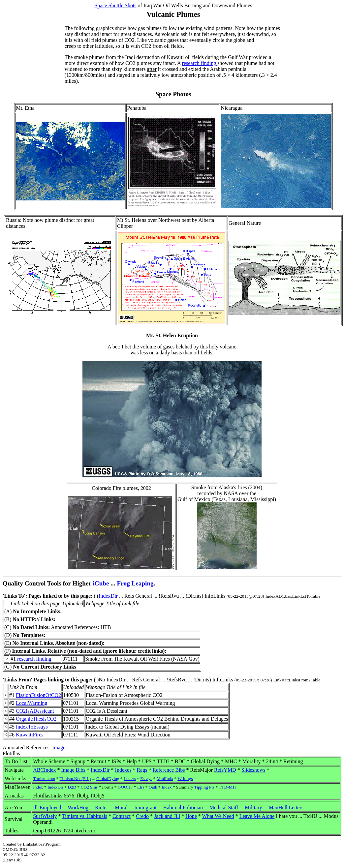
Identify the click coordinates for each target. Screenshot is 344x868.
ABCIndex (44, 770)
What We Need (218, 816)
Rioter (102, 808)
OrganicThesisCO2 (36, 719)
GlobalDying (108, 778)
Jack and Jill (167, 816)
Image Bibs (73, 770)
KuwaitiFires (30, 735)
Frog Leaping (135, 583)
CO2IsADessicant (35, 711)
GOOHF (125, 787)
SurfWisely (45, 816)
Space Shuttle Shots (115, 5)
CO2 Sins (89, 787)
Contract (122, 816)
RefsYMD (225, 770)
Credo (142, 816)
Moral (121, 808)
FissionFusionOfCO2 (38, 695)
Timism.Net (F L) (75, 778)
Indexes (123, 770)
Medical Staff (224, 808)
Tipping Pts (204, 787)
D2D (72, 787)
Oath (153, 787)
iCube (101, 583)
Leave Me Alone (257, 816)
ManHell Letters (286, 808)
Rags (142, 770)
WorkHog (78, 808)
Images (60, 748)
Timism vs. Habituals (85, 816)
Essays (146, 778)
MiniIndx (165, 778)
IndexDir (108, 596)
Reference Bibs (169, 770)
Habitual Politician (183, 808)
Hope (191, 816)
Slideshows (253, 770)
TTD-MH (227, 787)
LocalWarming (32, 703)
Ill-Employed (47, 808)
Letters (130, 778)
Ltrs (141, 787)
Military (253, 808)
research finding (200, 63)
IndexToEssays (32, 727)
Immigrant (145, 808)
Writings (185, 778)
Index (38, 787)
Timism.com (44, 778)
